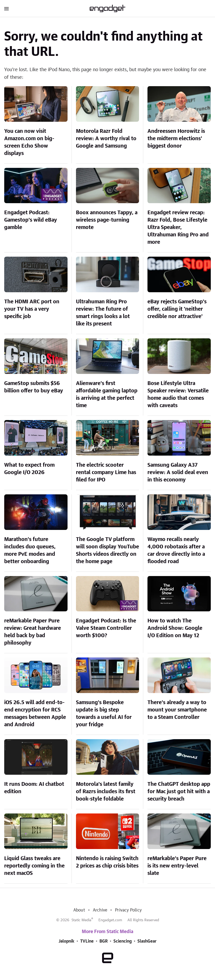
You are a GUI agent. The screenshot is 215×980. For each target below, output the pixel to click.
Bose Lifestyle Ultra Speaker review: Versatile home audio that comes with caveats (178, 394)
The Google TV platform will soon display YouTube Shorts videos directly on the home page (107, 550)
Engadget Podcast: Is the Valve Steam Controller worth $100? (106, 628)
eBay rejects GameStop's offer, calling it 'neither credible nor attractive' (177, 309)
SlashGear (147, 941)
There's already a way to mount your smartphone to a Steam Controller (177, 710)
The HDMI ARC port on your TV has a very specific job (32, 309)
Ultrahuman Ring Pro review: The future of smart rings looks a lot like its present (103, 313)
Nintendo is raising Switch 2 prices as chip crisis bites (107, 862)
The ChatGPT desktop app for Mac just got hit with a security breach (179, 792)
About (79, 910)
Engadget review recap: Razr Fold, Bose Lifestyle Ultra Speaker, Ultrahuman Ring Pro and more (178, 227)
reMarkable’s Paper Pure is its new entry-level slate (177, 866)
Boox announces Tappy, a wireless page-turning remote (107, 220)
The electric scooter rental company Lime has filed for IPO (106, 472)
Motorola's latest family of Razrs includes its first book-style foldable (106, 792)
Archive (100, 910)
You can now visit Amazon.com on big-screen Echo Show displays (29, 142)
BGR (104, 941)
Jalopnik (66, 941)
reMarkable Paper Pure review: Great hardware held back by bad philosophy (33, 632)
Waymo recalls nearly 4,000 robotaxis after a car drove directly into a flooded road (176, 550)
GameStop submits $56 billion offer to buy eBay (34, 387)
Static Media (81, 920)
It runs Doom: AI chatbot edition (34, 788)
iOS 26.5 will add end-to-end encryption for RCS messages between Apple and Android (35, 714)
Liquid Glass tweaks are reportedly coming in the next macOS (34, 866)
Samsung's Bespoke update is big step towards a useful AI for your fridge (104, 714)
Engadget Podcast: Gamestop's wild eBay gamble (31, 220)
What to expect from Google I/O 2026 (29, 469)
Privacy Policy (128, 910)
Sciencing (123, 941)
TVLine (87, 941)
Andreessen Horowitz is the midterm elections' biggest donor (176, 139)
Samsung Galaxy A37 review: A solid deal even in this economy (178, 472)
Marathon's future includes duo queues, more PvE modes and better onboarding (30, 550)
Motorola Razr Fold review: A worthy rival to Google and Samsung (106, 139)
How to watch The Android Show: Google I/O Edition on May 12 (175, 628)
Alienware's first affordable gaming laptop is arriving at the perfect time (107, 394)
